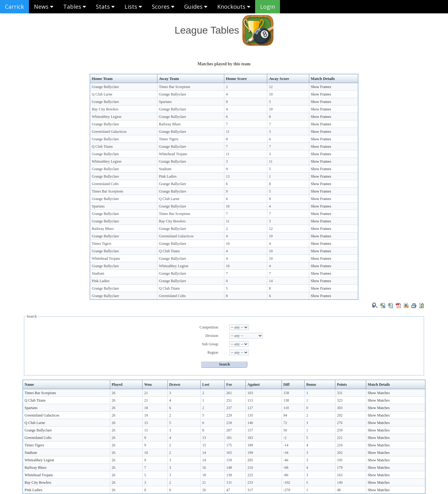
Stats (105, 7)
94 (285, 415)
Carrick (14, 7)
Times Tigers (169, 139)
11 (228, 132)
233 (250, 482)
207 (229, 430)
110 (286, 408)
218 (229, 423)
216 (250, 468)
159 (229, 460)
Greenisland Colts (105, 184)
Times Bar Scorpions (175, 87)
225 (250, 475)
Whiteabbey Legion (107, 117)
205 (250, 460)
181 (229, 438)
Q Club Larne (102, 94)
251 (229, 400)
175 (229, 445)
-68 (286, 468)
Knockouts (234, 7)
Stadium (165, 169)
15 (146, 423)
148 (229, 468)
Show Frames (321, 87)
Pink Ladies (168, 176)
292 (340, 415)
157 (250, 430)
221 (340, 438)
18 (146, 408)
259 (340, 430)
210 (340, 445)
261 (229, 393)
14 (271, 281)
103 (250, 393)
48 (339, 490)
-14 (286, 445)
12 (271, 87)
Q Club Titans (102, 147)
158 (286, 393)
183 (250, 438)
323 (340, 400)
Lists (133, 7)
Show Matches (379, 393)
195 (340, 460)
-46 (286, 460)
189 (250, 445)
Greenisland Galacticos (109, 132)
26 (114, 393)
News (44, 7)
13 (228, 176)
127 (250, 408)
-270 (287, 490)
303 (340, 408)
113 (250, 400)
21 (146, 393)
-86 (286, 475)
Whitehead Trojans (173, 154)
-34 (286, 453)
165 (229, 453)
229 (229, 415)
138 (286, 400)
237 (229, 408)
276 (340, 423)
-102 (287, 482)
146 (250, 423)
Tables (75, 7)
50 (285, 430)
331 (340, 393)
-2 (285, 438)
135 (250, 415)
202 (340, 453)
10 (271, 94)
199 (250, 453)
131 (229, 482)
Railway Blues (170, 124)
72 (285, 423)
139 (229, 475)
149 (340, 482)
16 (204, 468)
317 (250, 490)
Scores (163, 7)
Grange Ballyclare (105, 87)
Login (268, 7)
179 (340, 468)
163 (340, 475)
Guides (196, 7)
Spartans (165, 102)
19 (146, 415)
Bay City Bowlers (105, 109)
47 (228, 490)
